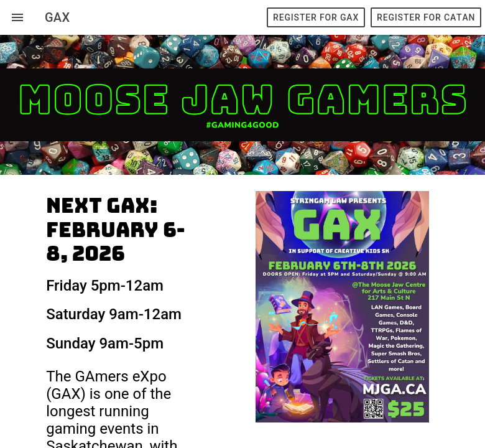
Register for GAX (316, 17)
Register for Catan (426, 17)
